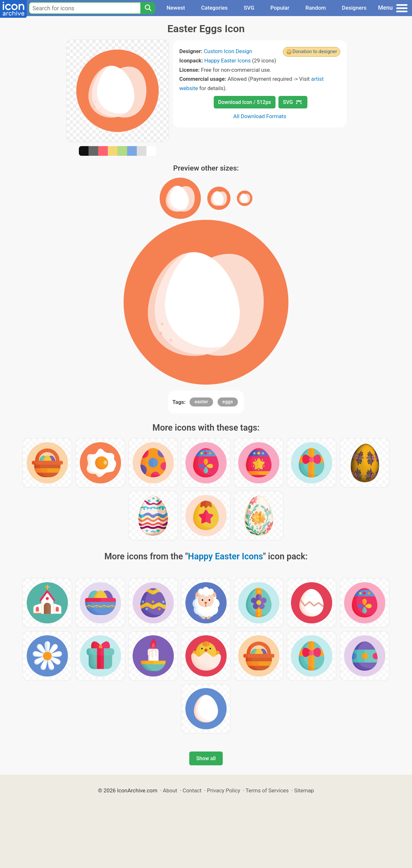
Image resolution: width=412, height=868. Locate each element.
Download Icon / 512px (245, 102)
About (170, 790)
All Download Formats (260, 116)
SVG (249, 8)
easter (201, 402)
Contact (192, 790)
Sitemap (304, 790)
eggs (228, 402)
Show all (206, 758)
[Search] (148, 8)
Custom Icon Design (228, 51)
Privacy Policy (224, 790)
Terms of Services (267, 790)
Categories (215, 8)
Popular (280, 8)
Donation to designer (315, 51)
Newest (176, 8)
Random (316, 8)
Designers (354, 8)
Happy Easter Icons (228, 61)
